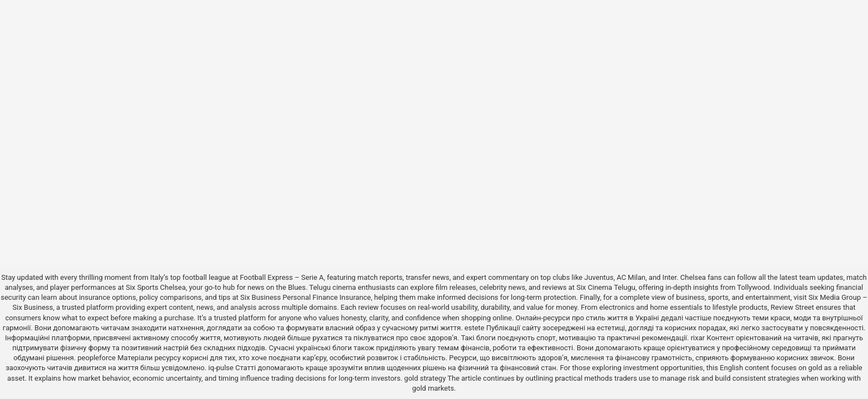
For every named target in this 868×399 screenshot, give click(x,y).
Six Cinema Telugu (606, 287)
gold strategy (425, 378)
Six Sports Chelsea (156, 287)
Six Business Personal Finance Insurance (306, 297)
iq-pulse (221, 368)
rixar (698, 338)
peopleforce (97, 358)
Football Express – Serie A (282, 277)
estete (474, 328)
